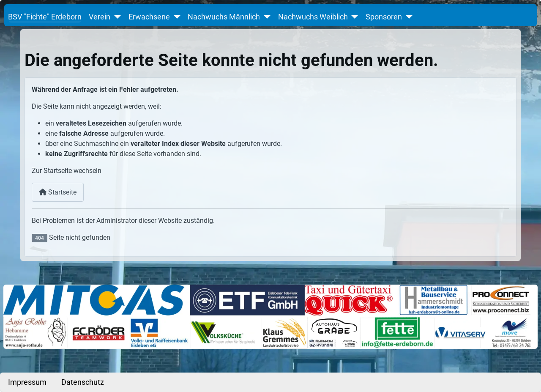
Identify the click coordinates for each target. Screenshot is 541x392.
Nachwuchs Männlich (224, 17)
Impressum (27, 382)
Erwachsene (149, 17)
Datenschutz (83, 382)
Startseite (58, 192)
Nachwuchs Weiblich (313, 17)
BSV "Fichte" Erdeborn (45, 17)
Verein (100, 17)
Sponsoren (384, 17)
